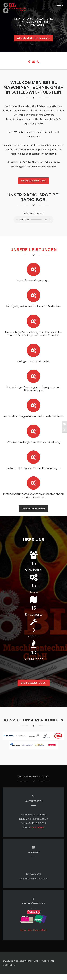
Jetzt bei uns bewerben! (34, 509)
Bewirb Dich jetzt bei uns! (33, 181)
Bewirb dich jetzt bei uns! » (33, 683)
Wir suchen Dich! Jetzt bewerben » (33, 38)
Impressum (26, 930)
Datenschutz (40, 930)
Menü (59, 6)
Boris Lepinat (38, 827)
